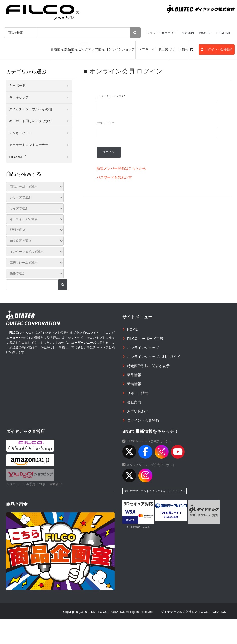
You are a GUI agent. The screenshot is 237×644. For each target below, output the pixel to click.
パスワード (105, 123)
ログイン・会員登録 (217, 49)
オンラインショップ (120, 49)
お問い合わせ (138, 411)
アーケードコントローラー (29, 145)
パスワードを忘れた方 (114, 177)
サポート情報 (179, 49)
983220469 (171, 517)
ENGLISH (223, 33)
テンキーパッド (21, 133)
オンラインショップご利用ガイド (154, 357)
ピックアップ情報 (91, 49)
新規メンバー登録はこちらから (121, 168)
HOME (132, 329)
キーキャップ (19, 97)
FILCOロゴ (17, 157)
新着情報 (57, 49)
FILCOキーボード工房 (152, 49)
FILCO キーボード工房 (145, 339)
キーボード (17, 85)
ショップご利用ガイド (162, 33)
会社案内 (188, 33)
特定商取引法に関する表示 (148, 366)
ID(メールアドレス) (111, 96)
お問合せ (205, 33)
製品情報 (71, 49)
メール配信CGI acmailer (138, 527)
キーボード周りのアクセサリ (30, 121)
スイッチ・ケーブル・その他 (30, 109)
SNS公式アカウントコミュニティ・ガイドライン (155, 491)
